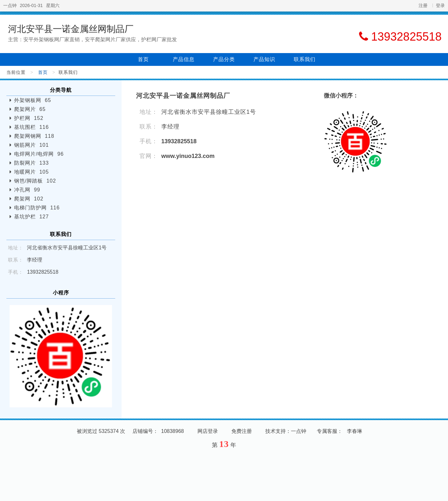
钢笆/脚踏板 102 (35, 181)
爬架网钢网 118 (34, 136)
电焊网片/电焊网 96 (39, 154)
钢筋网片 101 (32, 145)
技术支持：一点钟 (286, 431)
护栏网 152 (29, 118)
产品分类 (224, 59)
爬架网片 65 (30, 109)
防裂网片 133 (32, 163)
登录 (440, 5)
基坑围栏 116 (32, 127)
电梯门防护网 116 (37, 208)
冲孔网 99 (27, 190)
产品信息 (184, 59)
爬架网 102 (29, 199)
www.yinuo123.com (188, 156)
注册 (423, 5)
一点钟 (10, 5)
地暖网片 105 (32, 172)
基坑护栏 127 (32, 217)
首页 (143, 59)
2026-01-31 (31, 5)
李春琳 (355, 431)
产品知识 (264, 59)
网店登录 (208, 431)
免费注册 (242, 431)
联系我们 (305, 59)
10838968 (173, 431)
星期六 (53, 5)
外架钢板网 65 (33, 100)
